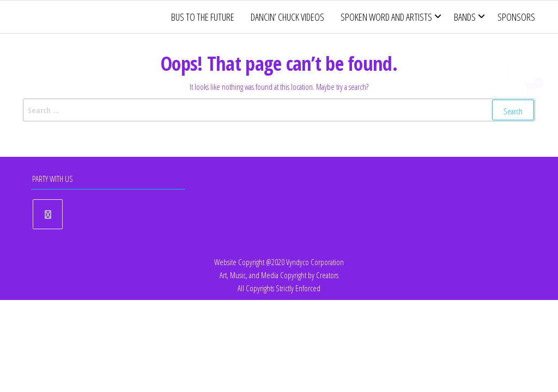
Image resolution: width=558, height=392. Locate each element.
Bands (465, 17)
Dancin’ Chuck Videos (287, 17)
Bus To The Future (203, 17)
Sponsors (516, 17)
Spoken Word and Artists (386, 17)
